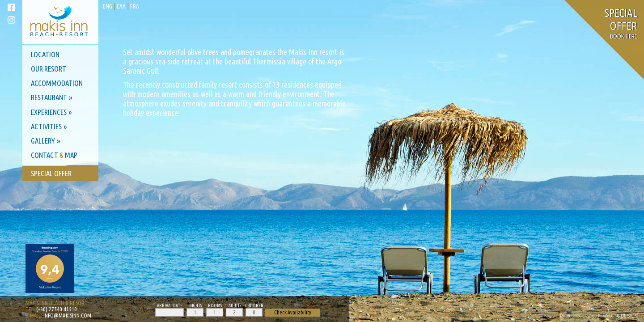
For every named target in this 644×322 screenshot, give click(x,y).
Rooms (215, 306)
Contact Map (54, 155)
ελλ (121, 6)
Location (45, 54)
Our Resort (49, 69)
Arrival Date (170, 306)
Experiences (49, 112)
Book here (621, 25)
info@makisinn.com (67, 315)
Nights (195, 306)
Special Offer (51, 173)
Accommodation (57, 83)
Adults (235, 306)
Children (254, 306)
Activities (46, 126)
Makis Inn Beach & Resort (57, 303)
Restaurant (49, 97)
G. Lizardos (588, 316)
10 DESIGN (626, 316)
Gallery (43, 141)
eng (108, 6)
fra (135, 6)
